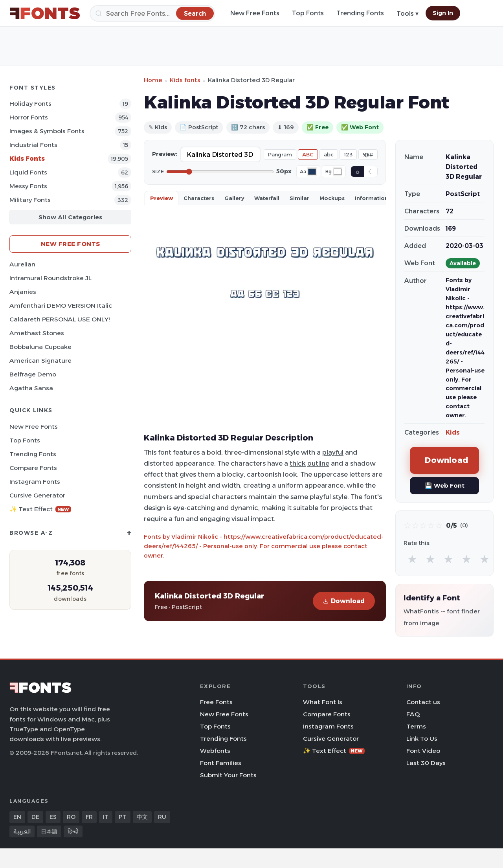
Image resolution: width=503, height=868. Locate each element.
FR (89, 817)
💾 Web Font (445, 485)
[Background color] (338, 172)
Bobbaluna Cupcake (40, 347)
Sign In (443, 13)
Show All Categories (70, 217)
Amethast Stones (37, 333)
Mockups (332, 198)
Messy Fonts (28, 186)
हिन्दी (73, 831)
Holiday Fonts (30, 104)
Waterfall (267, 198)
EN (17, 817)
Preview (162, 198)
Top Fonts (308, 13)
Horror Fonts (29, 117)
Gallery (234, 198)
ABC (308, 154)
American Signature (40, 361)
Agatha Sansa (31, 388)
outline (318, 463)
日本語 (49, 831)
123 (348, 154)
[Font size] (220, 172)
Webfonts (215, 751)
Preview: (165, 154)
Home (153, 80)
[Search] (152, 13)
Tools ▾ (408, 14)
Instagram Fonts (35, 482)
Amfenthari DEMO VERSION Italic (61, 306)
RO (71, 817)
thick (298, 463)
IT (106, 817)
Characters (199, 198)
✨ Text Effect (40, 509)
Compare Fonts (33, 468)
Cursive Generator (37, 495)
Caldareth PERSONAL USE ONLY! (60, 319)
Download (344, 601)
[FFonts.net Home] (45, 13)
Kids (453, 432)
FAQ (413, 714)
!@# (368, 154)
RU (162, 817)
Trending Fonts (360, 13)
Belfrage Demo (33, 374)
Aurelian (22, 264)
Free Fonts (216, 702)
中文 (142, 817)
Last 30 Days (426, 763)
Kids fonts (185, 80)
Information (372, 198)
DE (35, 817)
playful (333, 452)
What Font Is (323, 702)
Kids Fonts (27, 159)
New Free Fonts (255, 13)
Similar (299, 198)
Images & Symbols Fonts (47, 131)
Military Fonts (30, 200)
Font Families (221, 763)
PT (123, 817)
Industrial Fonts (33, 145)
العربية (22, 831)
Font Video (423, 751)
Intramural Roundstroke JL (50, 278)
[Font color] (312, 172)
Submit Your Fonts (228, 775)
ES (53, 817)
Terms (416, 726)
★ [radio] (412, 559)
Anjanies (23, 292)
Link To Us (422, 739)
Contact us (423, 702)
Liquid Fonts (28, 172)
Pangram (280, 154)
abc (329, 154)
